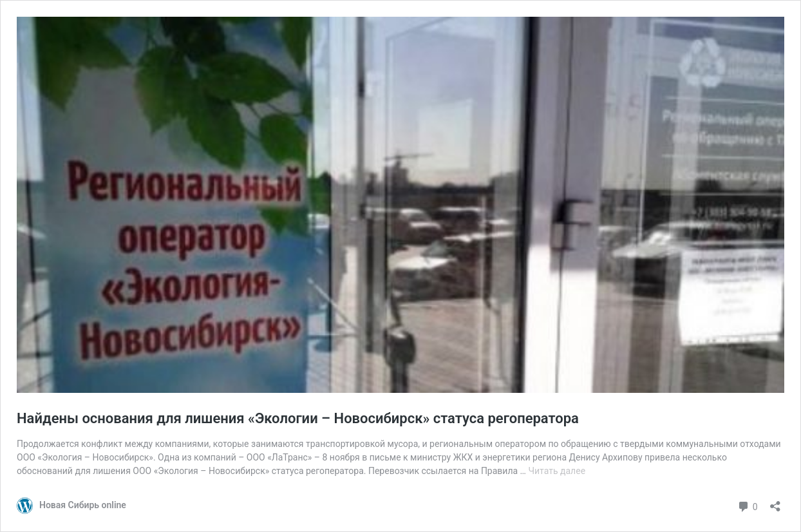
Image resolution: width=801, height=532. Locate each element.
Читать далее (557, 471)
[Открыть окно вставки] (775, 502)
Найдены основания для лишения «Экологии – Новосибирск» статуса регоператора (298, 418)
